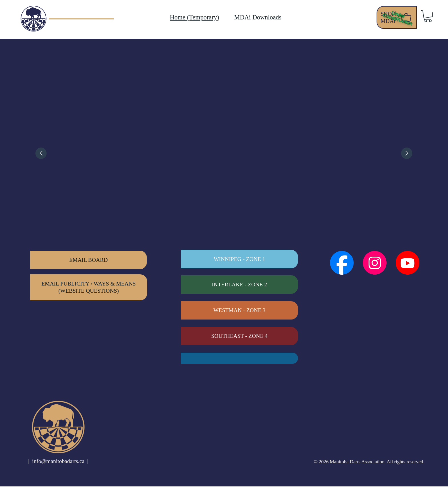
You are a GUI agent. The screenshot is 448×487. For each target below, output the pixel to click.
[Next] (407, 153)
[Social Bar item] (342, 263)
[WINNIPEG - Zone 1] (239, 260)
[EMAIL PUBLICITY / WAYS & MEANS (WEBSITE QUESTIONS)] (89, 288)
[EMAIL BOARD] (88, 261)
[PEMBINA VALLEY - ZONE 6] (239, 359)
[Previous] (41, 153)
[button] (428, 16)
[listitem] (79, 153)
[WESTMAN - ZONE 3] (239, 311)
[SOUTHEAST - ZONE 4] (239, 337)
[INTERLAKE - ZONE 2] (239, 285)
